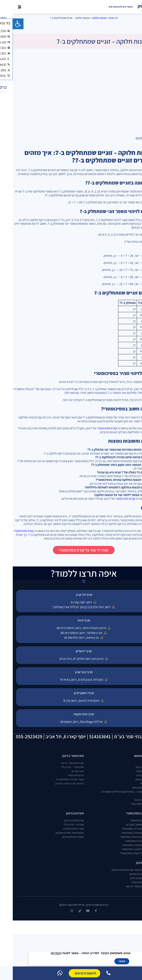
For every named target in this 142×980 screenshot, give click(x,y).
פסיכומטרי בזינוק (60, 756)
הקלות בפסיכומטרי (125, 813)
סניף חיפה (71, 620)
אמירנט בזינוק (62, 813)
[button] (5, 24)
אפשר (109, 961)
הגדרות (43, 953)
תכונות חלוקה (86, 18)
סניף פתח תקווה (71, 714)
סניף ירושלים (71, 651)
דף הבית (101, 18)
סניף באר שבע (71, 672)
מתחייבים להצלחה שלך (108, 7)
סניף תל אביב (71, 595)
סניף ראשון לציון (71, 693)
